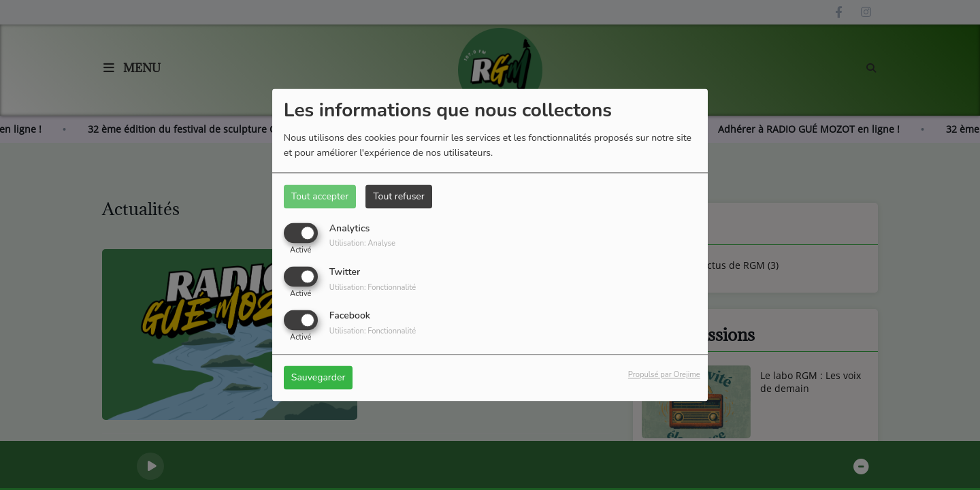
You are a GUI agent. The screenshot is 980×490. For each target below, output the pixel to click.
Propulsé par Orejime (664, 375)
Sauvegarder (318, 378)
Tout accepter (320, 196)
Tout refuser (399, 196)
